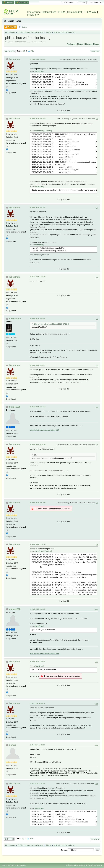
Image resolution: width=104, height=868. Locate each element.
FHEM (62, 12)
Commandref (74, 12)
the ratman (14, 59)
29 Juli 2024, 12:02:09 (37, 745)
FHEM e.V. (33, 15)
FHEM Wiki (90, 12)
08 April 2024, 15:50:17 (38, 365)
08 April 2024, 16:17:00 (38, 503)
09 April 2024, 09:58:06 (38, 544)
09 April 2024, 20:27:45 (38, 609)
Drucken (95, 52)
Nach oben (9, 839)
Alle (32, 51)
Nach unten (10, 51)
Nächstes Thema (92, 44)
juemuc (12, 745)
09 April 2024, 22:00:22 (38, 662)
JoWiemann (15, 319)
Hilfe (66, 865)
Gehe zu (64, 850)
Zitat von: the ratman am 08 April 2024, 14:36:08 (51, 324)
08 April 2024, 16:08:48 (38, 444)
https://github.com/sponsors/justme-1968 (44, 430)
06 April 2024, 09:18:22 (38, 208)
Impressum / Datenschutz (42, 12)
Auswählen (39, 71)
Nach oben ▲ (97, 865)
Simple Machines (20, 865)
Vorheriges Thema (75, 44)
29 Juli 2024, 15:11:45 (37, 784)
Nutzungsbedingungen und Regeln (80, 865)
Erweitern (48, 131)
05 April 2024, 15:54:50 (38, 119)
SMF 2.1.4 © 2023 (8, 865)
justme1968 (15, 407)
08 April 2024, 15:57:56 (38, 407)
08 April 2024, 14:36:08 (38, 277)
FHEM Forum (11, 13)
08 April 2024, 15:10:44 (38, 319)
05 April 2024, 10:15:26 (38, 59)
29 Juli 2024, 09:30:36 (37, 703)
